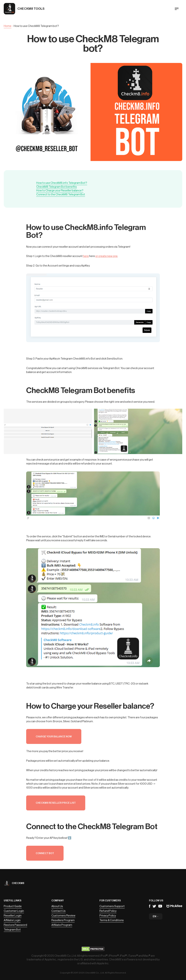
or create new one (106, 256)
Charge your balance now (54, 737)
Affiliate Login (12, 920)
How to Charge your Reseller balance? (60, 191)
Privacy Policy (108, 916)
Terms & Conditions (112, 920)
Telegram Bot (12, 930)
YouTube (160, 906)
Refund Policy (108, 911)
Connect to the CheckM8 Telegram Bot (61, 195)
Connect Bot (45, 853)
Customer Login (14, 911)
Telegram (154, 906)
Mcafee (174, 906)
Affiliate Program (62, 925)
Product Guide (13, 906)
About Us (57, 906)
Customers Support (112, 906)
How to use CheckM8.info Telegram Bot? (62, 183)
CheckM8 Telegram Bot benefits (57, 187)
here (86, 256)
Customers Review (63, 916)
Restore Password (15, 925)
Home (8, 26)
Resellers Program (63, 920)
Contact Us (59, 911)
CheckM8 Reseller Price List (56, 803)
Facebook (150, 906)
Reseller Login (13, 916)
